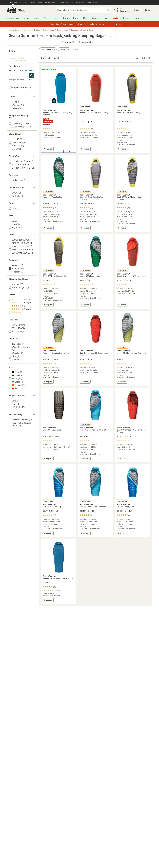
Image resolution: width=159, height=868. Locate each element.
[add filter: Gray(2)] (13, 378)
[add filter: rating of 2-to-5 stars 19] (20, 309)
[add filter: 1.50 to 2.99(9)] (15, 142)
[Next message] (117, 24)
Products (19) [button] (68, 42)
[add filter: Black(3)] (14, 372)
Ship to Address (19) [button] (21, 88)
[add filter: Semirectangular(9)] (17, 287)
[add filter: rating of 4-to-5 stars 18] (20, 303)
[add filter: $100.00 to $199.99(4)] (19, 243)
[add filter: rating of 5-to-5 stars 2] (20, 300)
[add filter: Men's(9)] (13, 102)
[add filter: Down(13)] (13, 193)
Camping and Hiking (32, 30)
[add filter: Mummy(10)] (14, 284)
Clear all (75, 49)
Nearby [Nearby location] (29, 70)
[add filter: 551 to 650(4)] (15, 325)
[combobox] (84, 10)
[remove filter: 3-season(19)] (14, 268)
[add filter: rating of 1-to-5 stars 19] (20, 313)
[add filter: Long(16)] (12, 224)
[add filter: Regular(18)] (13, 227)
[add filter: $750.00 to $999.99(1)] (19, 253)
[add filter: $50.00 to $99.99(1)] (18, 240)
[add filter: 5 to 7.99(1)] (14, 149)
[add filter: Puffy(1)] (12, 360)
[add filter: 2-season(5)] (14, 265)
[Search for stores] (31, 75)
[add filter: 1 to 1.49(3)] (14, 139)
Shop (22, 10)
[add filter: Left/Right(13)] (15, 407)
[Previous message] (39, 24)
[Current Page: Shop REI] (13, 2)
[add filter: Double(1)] (13, 221)
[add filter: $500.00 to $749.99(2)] (19, 250)
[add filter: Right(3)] (12, 404)
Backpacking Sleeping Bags (82, 30)
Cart (148, 10)
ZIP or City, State (16, 70)
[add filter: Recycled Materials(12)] (18, 420)
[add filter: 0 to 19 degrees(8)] (17, 123)
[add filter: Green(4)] (14, 382)
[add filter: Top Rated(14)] (15, 344)
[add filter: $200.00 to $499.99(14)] (19, 246)
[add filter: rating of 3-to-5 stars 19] (20, 306)
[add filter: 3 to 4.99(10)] (14, 146)
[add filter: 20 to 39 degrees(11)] (18, 127)
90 (149, 58)
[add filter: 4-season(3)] (14, 272)
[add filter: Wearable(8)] (14, 353)
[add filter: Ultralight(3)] (14, 356)
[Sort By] (54, 58)
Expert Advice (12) (88, 42)
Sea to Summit (15, 30)
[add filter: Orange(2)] (15, 385)
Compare (48, 149)
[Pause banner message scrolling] (120, 24)
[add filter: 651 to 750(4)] (15, 328)
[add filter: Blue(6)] (13, 375)
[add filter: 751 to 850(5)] (15, 331)
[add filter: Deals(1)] (12, 208)
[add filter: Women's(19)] (14, 105)
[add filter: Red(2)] (13, 388)
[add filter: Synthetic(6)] (14, 196)
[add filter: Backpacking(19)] (16, 180)
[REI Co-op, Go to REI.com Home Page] (11, 10)
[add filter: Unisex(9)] (13, 108)
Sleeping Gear (48, 30)
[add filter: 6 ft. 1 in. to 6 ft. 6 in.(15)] (19, 168)
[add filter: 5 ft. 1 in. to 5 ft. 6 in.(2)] (19, 161)
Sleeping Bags (62, 30)
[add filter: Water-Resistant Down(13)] (20, 347)
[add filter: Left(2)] (12, 401)
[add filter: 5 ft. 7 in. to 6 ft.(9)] (17, 165)
